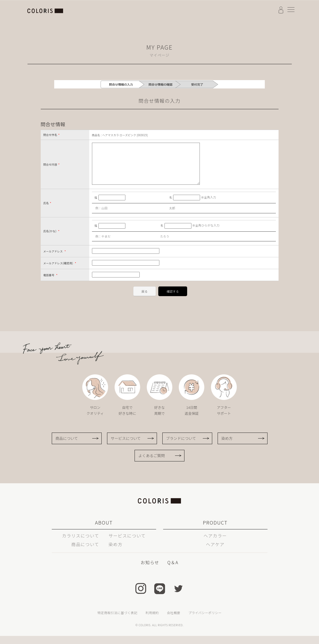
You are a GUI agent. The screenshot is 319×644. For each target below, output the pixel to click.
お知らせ (150, 570)
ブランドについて (181, 446)
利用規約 (152, 621)
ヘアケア (215, 552)
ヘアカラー (215, 544)
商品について (67, 446)
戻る (145, 299)
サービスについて (126, 446)
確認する (173, 299)
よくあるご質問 (152, 464)
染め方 (227, 446)
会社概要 (174, 621)
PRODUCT (215, 530)
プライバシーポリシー (205, 621)
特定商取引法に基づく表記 (117, 621)
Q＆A (173, 570)
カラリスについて (81, 544)
